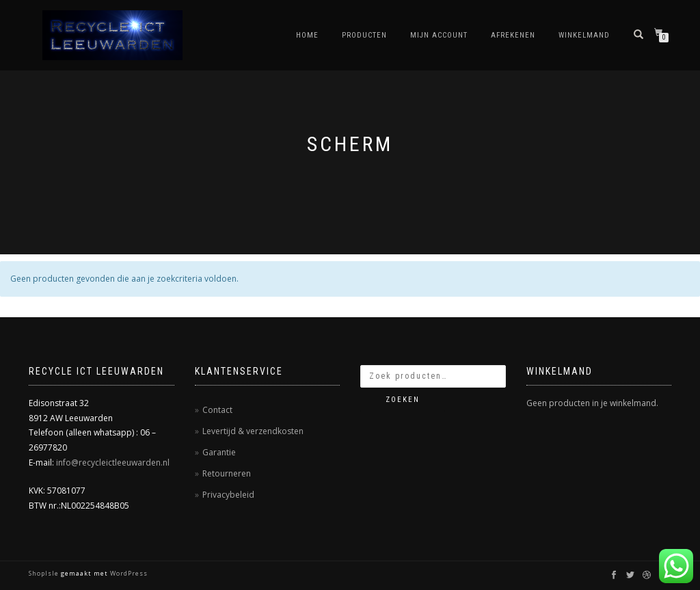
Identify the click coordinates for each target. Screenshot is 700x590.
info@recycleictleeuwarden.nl (113, 462)
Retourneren (227, 473)
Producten (364, 35)
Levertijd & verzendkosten (253, 431)
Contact (217, 410)
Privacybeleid (228, 495)
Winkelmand (584, 35)
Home (307, 35)
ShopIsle (45, 573)
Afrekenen (513, 35)
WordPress (128, 573)
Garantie (219, 452)
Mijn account (439, 35)
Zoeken (403, 400)
